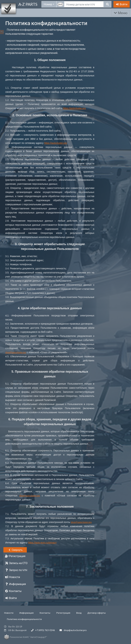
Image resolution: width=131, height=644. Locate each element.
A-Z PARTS (28, 4)
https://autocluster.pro (74, 108)
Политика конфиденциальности (24, 619)
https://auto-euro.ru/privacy (42, 543)
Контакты (45, 613)
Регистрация (63, 613)
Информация (26, 613)
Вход (79, 613)
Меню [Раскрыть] (121, 13)
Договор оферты (97, 613)
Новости (9, 613)
